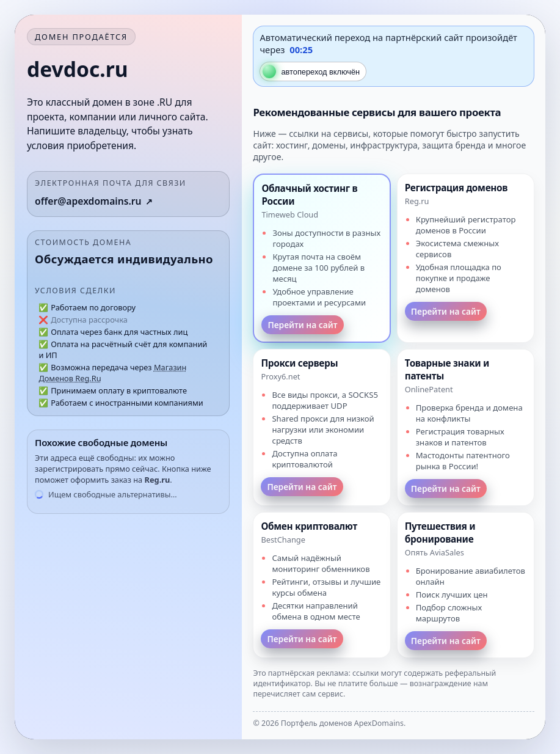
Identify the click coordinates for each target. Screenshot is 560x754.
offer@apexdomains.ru (88, 201)
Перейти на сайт (302, 325)
